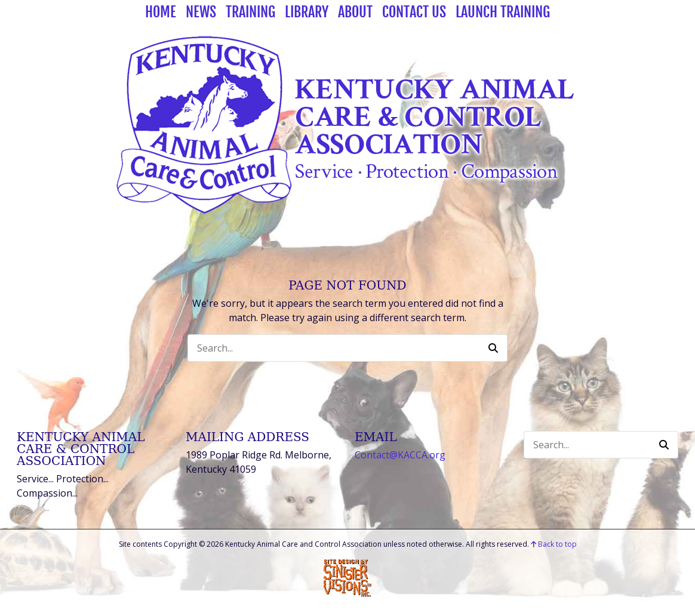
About (355, 12)
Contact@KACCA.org (400, 455)
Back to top (554, 544)
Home (161, 12)
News (201, 12)
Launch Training (503, 12)
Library (307, 12)
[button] (493, 348)
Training (250, 12)
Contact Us (414, 12)
